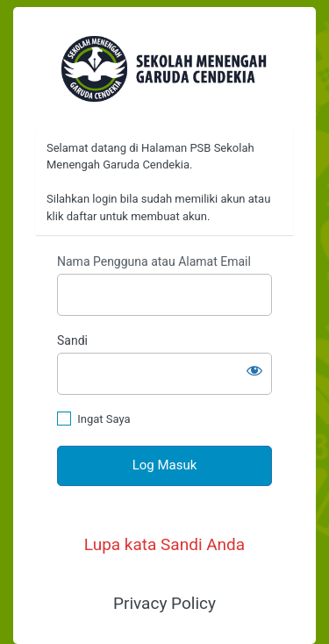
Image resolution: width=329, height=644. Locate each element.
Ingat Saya (104, 419)
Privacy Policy (164, 603)
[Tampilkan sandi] (254, 370)
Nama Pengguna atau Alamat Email (154, 261)
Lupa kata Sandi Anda (164, 544)
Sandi (72, 340)
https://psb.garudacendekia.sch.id (164, 69)
